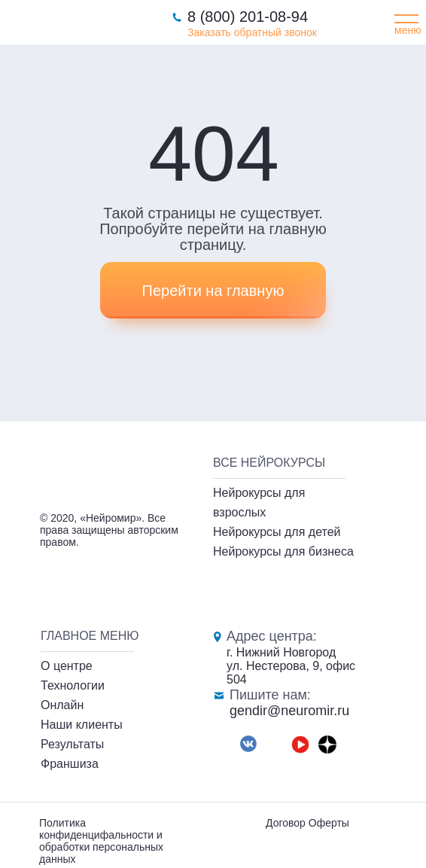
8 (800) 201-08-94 (248, 17)
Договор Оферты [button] (307, 823)
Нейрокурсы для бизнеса (283, 551)
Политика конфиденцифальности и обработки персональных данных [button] (101, 841)
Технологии (73, 685)
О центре (67, 666)
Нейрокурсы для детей (277, 532)
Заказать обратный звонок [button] (252, 32)
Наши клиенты (82, 725)
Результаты (72, 744)
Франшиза (70, 764)
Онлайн (62, 705)
